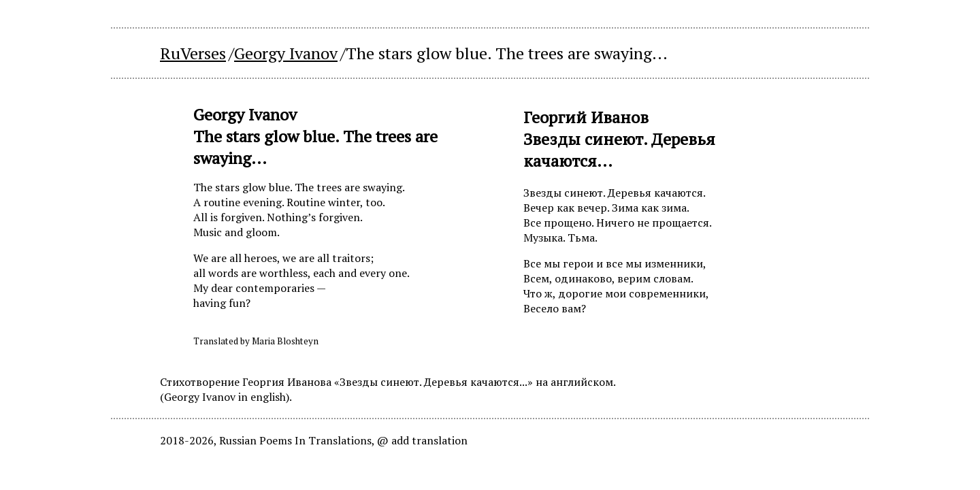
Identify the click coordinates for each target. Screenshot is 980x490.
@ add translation (422, 440)
